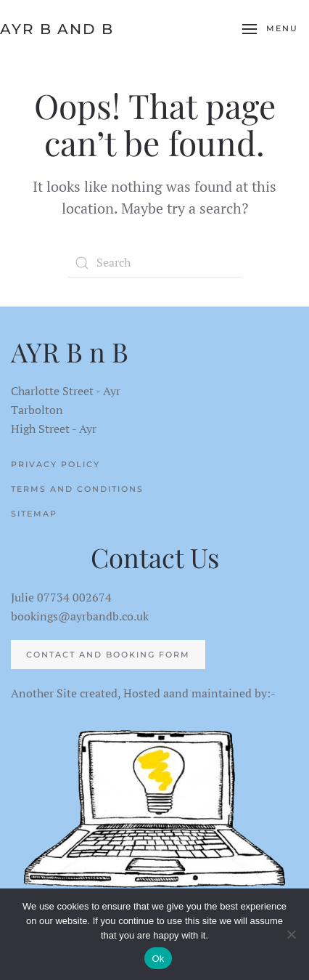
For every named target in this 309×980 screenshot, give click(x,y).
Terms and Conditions (77, 489)
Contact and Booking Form (108, 655)
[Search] (154, 263)
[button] (270, 29)
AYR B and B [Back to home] (57, 29)
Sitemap (34, 514)
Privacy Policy (55, 464)
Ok (158, 959)
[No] (291, 934)
